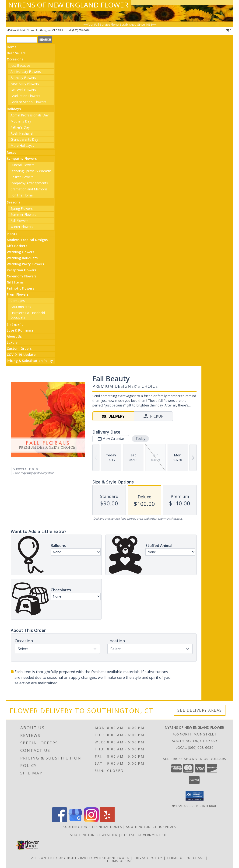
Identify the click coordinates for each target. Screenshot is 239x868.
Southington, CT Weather (94, 835)
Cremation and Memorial (29, 189)
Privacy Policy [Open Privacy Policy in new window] (148, 858)
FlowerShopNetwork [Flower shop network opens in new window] (108, 858)
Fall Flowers (19, 221)
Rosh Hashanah (22, 133)
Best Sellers (16, 53)
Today (140, 439)
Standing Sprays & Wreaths (31, 171)
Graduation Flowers (25, 96)
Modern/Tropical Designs (27, 240)
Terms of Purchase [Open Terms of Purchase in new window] (186, 858)
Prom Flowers (18, 294)
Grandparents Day (24, 139)
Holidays (14, 109)
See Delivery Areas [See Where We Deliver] (200, 710)
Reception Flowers (21, 270)
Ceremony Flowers (22, 276)
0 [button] (229, 30)
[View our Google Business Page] (75, 821)
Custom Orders (19, 348)
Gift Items (15, 282)
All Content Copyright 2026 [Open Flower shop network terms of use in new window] (59, 858)
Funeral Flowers (23, 165)
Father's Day (20, 127)
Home (12, 47)
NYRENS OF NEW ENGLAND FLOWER (68, 5)
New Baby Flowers (25, 84)
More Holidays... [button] (23, 145)
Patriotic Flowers (20, 288)
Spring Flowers (22, 208)
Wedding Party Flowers (25, 264)
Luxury (12, 342)
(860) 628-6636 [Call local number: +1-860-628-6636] (81, 30)
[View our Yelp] (107, 821)
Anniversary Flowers (26, 72)
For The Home (22, 195)
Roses (11, 152)
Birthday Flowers (23, 78)
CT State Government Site (145, 835)
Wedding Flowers (20, 252)
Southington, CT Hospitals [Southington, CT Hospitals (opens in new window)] (151, 827)
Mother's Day (21, 121)
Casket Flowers (22, 177)
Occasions (15, 59)
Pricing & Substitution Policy (30, 361)
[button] (195, 796)
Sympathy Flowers (22, 159)
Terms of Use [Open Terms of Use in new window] (120, 861)
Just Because (20, 65)
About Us (14, 336)
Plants (12, 234)
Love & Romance (20, 330)
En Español (16, 324)
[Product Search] (22, 40)
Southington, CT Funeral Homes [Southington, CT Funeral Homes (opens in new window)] (92, 827)
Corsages (18, 301)
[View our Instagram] (91, 821)
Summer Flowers (23, 215)
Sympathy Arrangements (29, 183)
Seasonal (14, 202)
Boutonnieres (21, 307)
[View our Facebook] (60, 821)
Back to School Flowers (28, 102)
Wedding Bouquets (22, 258)
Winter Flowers (22, 227)
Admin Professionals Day (30, 115)
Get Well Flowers (23, 90)
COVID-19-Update (21, 355)
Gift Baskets (17, 246)
